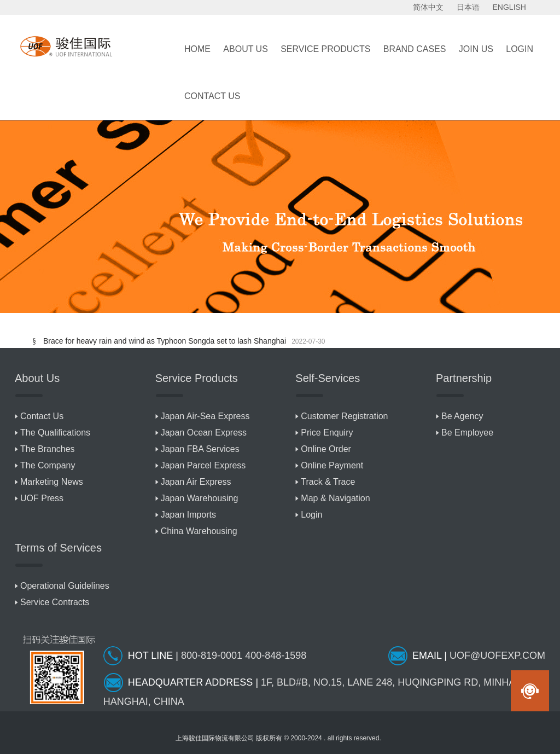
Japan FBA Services (200, 449)
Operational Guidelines (65, 586)
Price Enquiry (327, 433)
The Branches (48, 449)
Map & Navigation (335, 498)
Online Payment (332, 465)
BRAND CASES (415, 49)
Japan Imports (188, 515)
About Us (246, 49)
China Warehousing (199, 531)
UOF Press (42, 498)
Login (311, 515)
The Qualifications (55, 433)
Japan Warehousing (200, 498)
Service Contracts (55, 602)
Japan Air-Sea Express (205, 416)
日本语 (468, 7)
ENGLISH (509, 7)
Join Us (476, 49)
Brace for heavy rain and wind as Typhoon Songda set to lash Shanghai (165, 341)
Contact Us (212, 96)
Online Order (326, 449)
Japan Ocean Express (204, 433)
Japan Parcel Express (203, 465)
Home (197, 49)
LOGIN (520, 49)
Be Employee (467, 433)
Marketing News (52, 482)
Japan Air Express (196, 482)
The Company (48, 465)
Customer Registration (344, 416)
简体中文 (428, 7)
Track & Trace (328, 482)
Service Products (325, 49)
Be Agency (462, 416)
